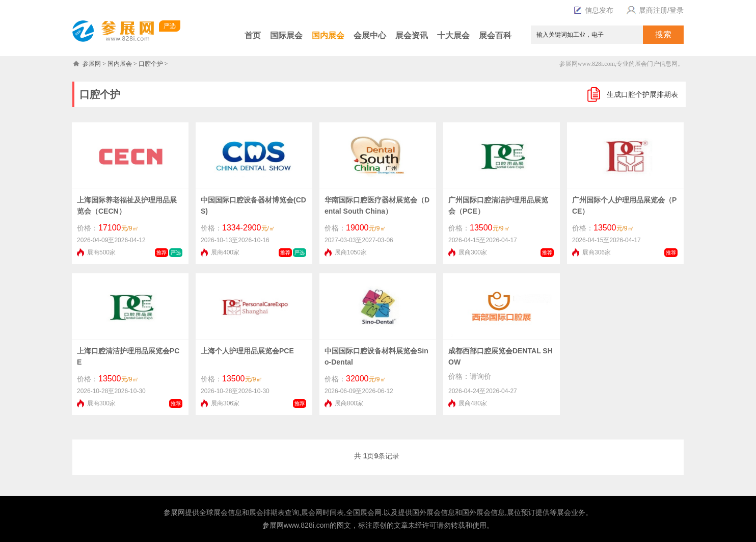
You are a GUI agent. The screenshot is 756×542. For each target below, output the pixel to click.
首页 (253, 35)
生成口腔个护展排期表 (642, 94)
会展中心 (370, 35)
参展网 (92, 64)
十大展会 (453, 35)
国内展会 (328, 35)
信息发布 (599, 10)
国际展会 (286, 35)
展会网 (312, 512)
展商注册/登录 (654, 10)
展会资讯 (412, 35)
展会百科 (495, 35)
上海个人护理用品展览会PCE (247, 351)
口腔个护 (151, 64)
